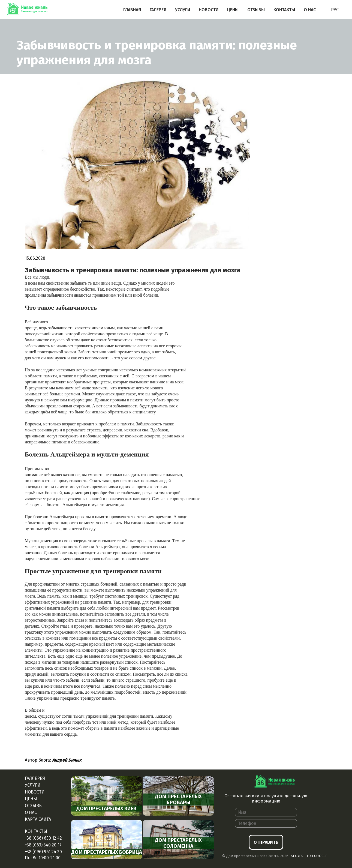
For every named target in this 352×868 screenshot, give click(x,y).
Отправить (266, 842)
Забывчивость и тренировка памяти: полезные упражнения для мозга (133, 270)
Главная (132, 10)
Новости (209, 10)
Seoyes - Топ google (309, 856)
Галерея (158, 10)
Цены (233, 10)
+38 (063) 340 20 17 (43, 845)
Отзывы (256, 10)
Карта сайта (38, 819)
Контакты (284, 10)
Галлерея (35, 778)
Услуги (183, 10)
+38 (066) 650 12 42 (43, 838)
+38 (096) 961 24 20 (43, 852)
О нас (310, 10)
